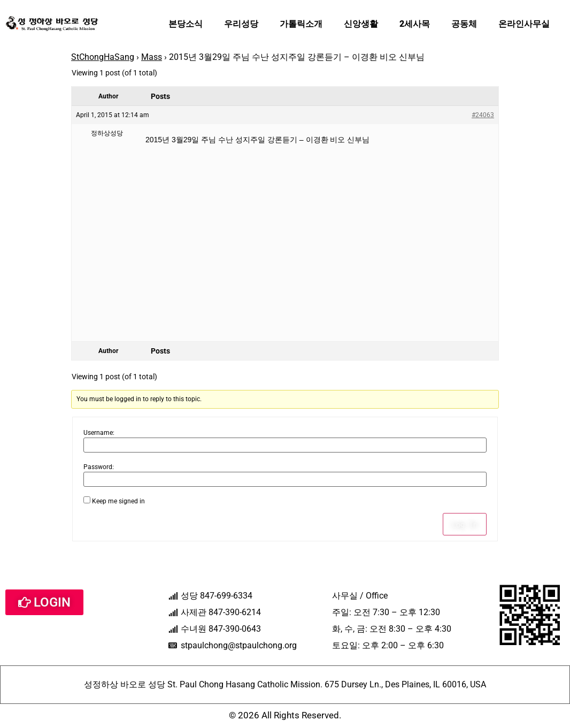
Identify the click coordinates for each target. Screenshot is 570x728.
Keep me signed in (118, 501)
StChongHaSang (103, 57)
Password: (99, 467)
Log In (465, 524)
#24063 (483, 115)
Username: (99, 433)
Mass (152, 57)
